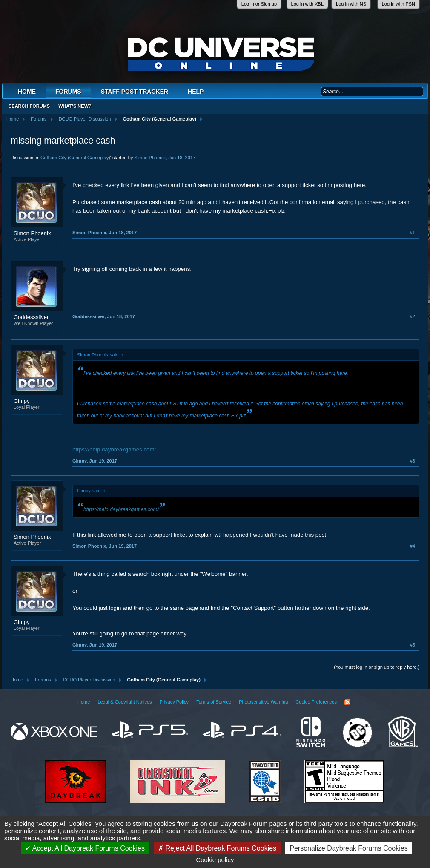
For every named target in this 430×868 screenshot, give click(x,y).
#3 (413, 461)
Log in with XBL (307, 4)
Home (27, 92)
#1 (413, 233)
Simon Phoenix (150, 158)
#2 (413, 316)
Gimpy (22, 401)
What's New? (75, 106)
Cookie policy (215, 860)
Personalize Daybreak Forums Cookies (348, 848)
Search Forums (29, 106)
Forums (68, 92)
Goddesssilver (31, 317)
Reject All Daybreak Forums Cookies (217, 848)
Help (196, 92)
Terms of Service (214, 702)
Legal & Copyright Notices (125, 702)
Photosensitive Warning (263, 702)
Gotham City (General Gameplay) (75, 158)
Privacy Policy (174, 702)
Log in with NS (351, 4)
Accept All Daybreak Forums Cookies (85, 848)
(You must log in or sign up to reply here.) (377, 667)
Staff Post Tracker (135, 92)
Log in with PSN (398, 4)
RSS (347, 702)
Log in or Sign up (259, 4)
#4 (413, 546)
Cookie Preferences (316, 702)
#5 (413, 645)
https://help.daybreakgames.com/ (114, 450)
